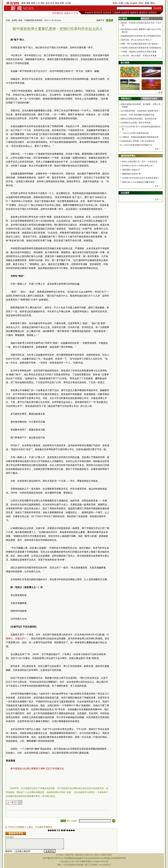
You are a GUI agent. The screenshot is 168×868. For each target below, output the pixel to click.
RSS (141, 3)
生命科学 (89, 13)
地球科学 (134, 13)
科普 (62, 3)
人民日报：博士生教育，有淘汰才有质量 (139, 56)
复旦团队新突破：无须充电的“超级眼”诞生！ (141, 111)
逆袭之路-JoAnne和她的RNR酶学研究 (138, 182)
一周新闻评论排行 (149, 99)
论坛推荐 (125, 193)
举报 (96, 855)
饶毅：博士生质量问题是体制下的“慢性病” (140, 44)
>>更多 (159, 93)
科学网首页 (58, 13)
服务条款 (79, 855)
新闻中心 (69, 13)
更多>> (158, 149)
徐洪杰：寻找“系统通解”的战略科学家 (138, 115)
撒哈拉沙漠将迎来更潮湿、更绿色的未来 (139, 119)
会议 (48, 3)
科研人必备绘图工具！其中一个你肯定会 (140, 162)
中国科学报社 (106, 855)
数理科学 (144, 13)
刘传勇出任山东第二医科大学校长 (136, 123)
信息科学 (125, 13)
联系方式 (89, 855)
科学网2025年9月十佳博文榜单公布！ (138, 166)
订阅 (127, 3)
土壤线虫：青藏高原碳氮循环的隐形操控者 (140, 137)
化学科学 (107, 13)
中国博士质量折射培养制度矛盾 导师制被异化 (141, 48)
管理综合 (153, 13)
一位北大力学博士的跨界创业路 (135, 133)
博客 (28, 3)
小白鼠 (68, 3)
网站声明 (70, 855)
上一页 (10, 802)
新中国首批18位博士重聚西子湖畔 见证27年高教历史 (37, 769)
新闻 (23, 3)
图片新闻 (125, 63)
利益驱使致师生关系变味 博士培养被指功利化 (141, 36)
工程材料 (116, 13)
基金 (57, 3)
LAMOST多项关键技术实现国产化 (137, 145)
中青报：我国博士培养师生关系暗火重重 (139, 52)
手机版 (159, 3)
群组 (33, 3)
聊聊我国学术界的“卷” (132, 174)
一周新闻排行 (125, 99)
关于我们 (60, 855)
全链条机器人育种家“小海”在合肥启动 (138, 141)
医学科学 (98, 13)
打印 (63, 821)
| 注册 (120, 3)
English (134, 3)
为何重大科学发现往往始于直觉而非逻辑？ (141, 178)
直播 (147, 3)
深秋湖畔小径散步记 (131, 170)
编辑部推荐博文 (128, 156)
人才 (38, 3)
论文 (52, 3)
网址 (153, 3)
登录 (115, 3)
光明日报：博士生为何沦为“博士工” (137, 40)
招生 (43, 3)
